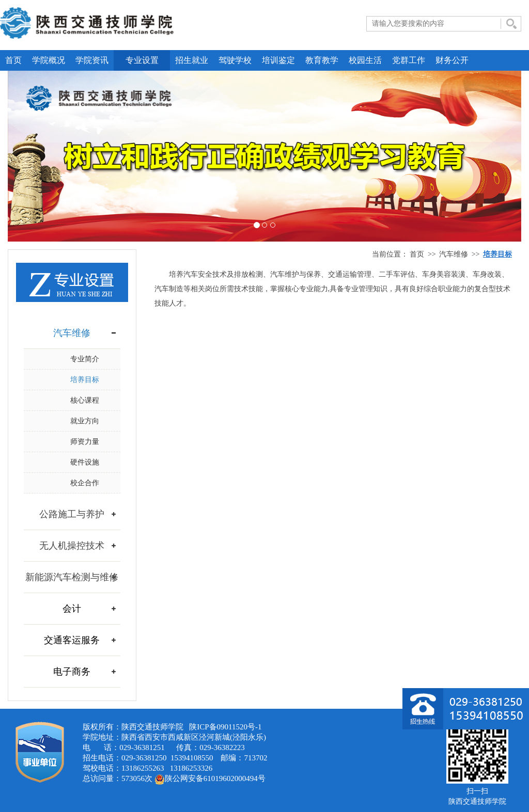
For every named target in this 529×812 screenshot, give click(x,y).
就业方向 (85, 421)
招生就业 (192, 60)
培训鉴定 (278, 60)
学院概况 (49, 60)
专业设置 (142, 60)
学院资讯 (92, 60)
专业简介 (85, 359)
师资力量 (85, 442)
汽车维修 (454, 254)
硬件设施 (85, 462)
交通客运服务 (72, 640)
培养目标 (85, 380)
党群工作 (409, 60)
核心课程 (85, 400)
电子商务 (72, 672)
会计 (72, 609)
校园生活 (365, 60)
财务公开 (452, 60)
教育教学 (322, 60)
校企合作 (85, 483)
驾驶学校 (235, 60)
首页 (13, 60)
